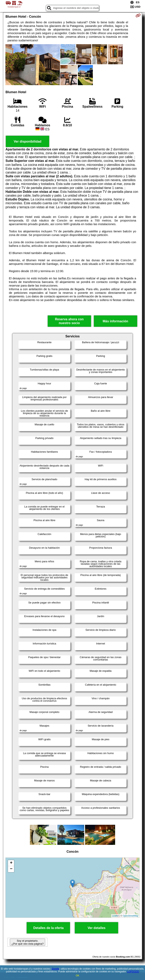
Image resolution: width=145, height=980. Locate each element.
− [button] (11, 869)
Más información (115, 321)
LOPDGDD (133, 972)
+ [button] (11, 863)
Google (55, 969)
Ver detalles (97, 928)
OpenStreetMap (131, 916)
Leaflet (115, 916)
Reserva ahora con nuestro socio (69, 321)
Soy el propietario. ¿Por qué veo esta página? (27, 942)
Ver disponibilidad (28, 141)
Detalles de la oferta (48, 928)
